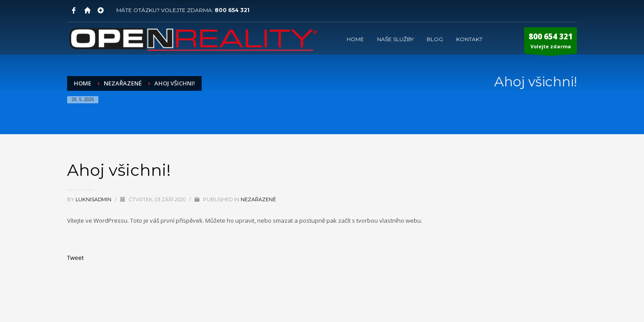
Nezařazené (258, 199)
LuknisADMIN (94, 199)
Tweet (75, 258)
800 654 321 (232, 10)
